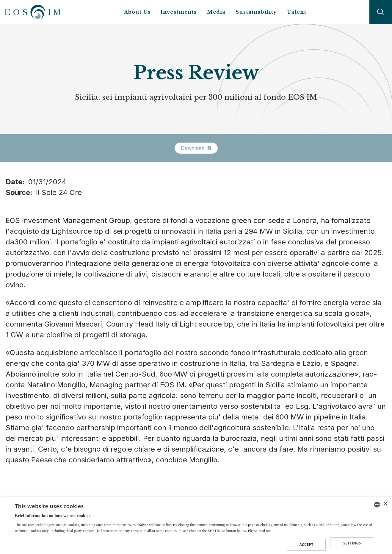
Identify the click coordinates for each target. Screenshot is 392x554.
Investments (179, 12)
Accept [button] (306, 544)
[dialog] (196, 526)
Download (196, 148)
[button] (195, 543)
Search (381, 12)
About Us (137, 12)
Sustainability (256, 12)
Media (216, 12)
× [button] (385, 505)
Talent (297, 12)
